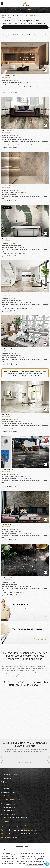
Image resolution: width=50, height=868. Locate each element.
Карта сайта (20, 846)
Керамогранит (23, 15)
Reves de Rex (6, 294)
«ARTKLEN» (21, 849)
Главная (4, 15)
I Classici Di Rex (7, 470)
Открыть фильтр (25, 27)
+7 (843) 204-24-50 (17, 751)
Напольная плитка (9, 804)
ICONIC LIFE (6, 186)
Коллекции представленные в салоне (15, 817)
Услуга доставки (22, 605)
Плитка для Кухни (9, 811)
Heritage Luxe (6, 239)
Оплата (5, 785)
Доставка (6, 789)
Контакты (6, 795)
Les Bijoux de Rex (8, 578)
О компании (7, 779)
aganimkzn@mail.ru (39, 751)
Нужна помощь (25, 762)
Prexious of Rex (7, 525)
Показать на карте (31, 826)
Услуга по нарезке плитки (27, 629)
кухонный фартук (34, 15)
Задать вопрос (25, 757)
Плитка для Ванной (9, 814)
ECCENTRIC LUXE (8, 131)
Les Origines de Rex (8, 349)
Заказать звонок (30, 830)
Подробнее (40, 616)
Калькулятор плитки (10, 792)
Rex (15, 15)
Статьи (5, 782)
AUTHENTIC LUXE (8, 76)
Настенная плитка (9, 807)
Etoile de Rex (6, 415)
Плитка (10, 15)
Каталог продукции (24, 10)
